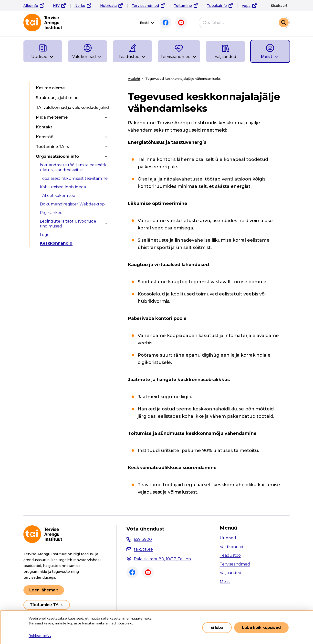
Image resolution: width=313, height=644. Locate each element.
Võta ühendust (145, 529)
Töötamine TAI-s (47, 605)
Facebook (166, 23)
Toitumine (183, 6)
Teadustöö (230, 555)
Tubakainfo (217, 6)
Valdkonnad (232, 547)
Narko (80, 6)
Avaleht (134, 79)
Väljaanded (231, 573)
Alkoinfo (31, 6)
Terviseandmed (145, 6)
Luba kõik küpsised (261, 627)
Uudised (228, 538)
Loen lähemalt (44, 590)
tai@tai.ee (143, 549)
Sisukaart (279, 6)
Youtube (181, 23)
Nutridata (108, 6)
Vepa (246, 6)
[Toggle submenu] (106, 117)
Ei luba (217, 627)
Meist (225, 582)
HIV (56, 6)
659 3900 (143, 539)
